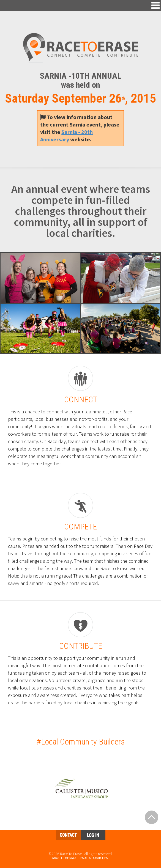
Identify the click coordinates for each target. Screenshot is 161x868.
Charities (100, 858)
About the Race (64, 858)
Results (85, 858)
